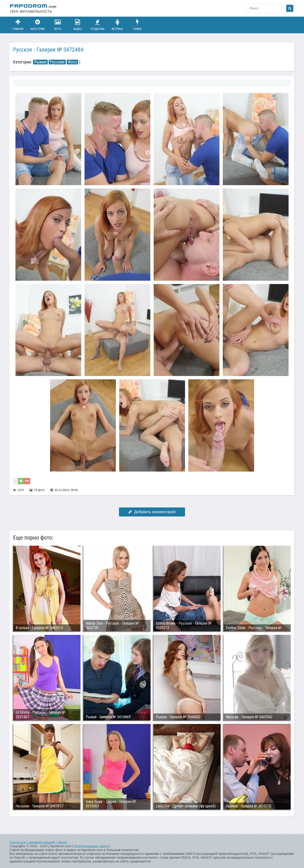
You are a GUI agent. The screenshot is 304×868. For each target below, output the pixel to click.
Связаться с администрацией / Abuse (38, 842)
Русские (57, 62)
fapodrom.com (33, 8)
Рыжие (40, 62)
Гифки (137, 25)
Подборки (98, 25)
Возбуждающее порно (91, 846)
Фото (58, 25)
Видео (78, 25)
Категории (38, 25)
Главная (18, 25)
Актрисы (117, 25)
